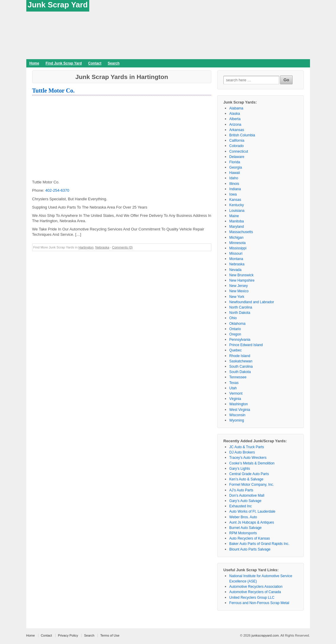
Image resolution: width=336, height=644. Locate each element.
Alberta (235, 119)
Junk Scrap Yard (58, 5)
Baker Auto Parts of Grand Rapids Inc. (259, 544)
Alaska (235, 114)
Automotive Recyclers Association (256, 587)
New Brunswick (241, 275)
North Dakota (240, 313)
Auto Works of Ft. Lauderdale (252, 511)
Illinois (234, 184)
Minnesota (237, 243)
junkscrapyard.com (265, 635)
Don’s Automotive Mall (247, 495)
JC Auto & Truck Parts (247, 447)
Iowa (233, 194)
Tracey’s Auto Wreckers (248, 458)
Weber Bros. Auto (243, 517)
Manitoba (237, 221)
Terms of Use (110, 635)
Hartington (86, 247)
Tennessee (238, 377)
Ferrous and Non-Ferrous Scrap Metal (259, 603)
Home (34, 63)
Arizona (235, 125)
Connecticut (239, 151)
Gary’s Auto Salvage (245, 501)
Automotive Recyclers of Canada (255, 592)
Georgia (236, 167)
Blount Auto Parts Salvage (250, 549)
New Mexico (239, 291)
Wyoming (237, 420)
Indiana (235, 189)
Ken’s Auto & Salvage (246, 479)
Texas (234, 383)
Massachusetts (241, 232)
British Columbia (242, 135)
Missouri (236, 254)
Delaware (237, 157)
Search (114, 63)
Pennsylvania (240, 340)
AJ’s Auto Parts (241, 490)
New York (237, 297)
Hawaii (235, 173)
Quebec (236, 350)
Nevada (235, 270)
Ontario (235, 329)
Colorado (237, 146)
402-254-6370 (57, 190)
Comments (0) (122, 247)
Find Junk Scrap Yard (64, 63)
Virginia (235, 399)
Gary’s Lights (240, 469)
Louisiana (237, 211)
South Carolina (241, 367)
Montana (236, 259)
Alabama (236, 108)
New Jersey (239, 286)
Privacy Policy (68, 635)
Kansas (235, 200)
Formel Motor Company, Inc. (252, 485)
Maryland (237, 227)
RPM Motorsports (243, 533)
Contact (95, 63)
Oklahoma (237, 324)
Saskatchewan (241, 361)
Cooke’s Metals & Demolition (252, 463)
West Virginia (240, 410)
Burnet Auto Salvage (245, 528)
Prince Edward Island (246, 345)
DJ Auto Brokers (242, 452)
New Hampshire (242, 280)
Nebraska (102, 247)
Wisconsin (237, 415)
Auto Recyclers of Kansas (250, 538)
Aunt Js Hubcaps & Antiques (252, 522)
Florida (235, 162)
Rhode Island (240, 356)
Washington (239, 404)
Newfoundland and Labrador (252, 302)
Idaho (234, 178)
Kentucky (237, 205)
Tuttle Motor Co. (53, 91)
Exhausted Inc (241, 506)
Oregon (235, 334)
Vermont (236, 393)
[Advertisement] (122, 138)
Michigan (236, 238)
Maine (234, 216)
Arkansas (237, 130)
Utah (233, 388)
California (237, 141)
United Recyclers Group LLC (252, 598)
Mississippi (238, 248)
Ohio (233, 318)
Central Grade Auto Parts (249, 474)
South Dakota (240, 372)
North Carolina (241, 307)
